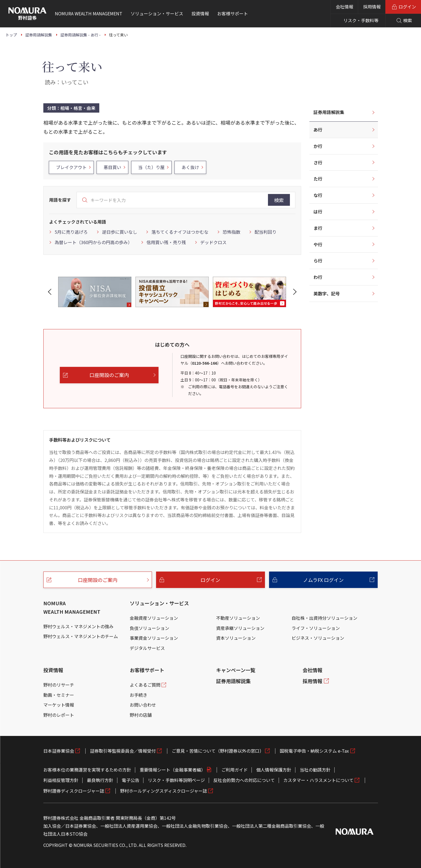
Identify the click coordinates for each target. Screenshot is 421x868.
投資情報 (53, 670)
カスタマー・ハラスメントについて (318, 780)
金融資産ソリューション (154, 618)
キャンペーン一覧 (236, 670)
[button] (51, 292)
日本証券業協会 (59, 751)
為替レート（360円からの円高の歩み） (93, 242)
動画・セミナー (59, 695)
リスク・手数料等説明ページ (176, 780)
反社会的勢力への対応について (244, 780)
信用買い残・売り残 (166, 242)
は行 (318, 212)
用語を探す (60, 200)
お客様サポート (147, 670)
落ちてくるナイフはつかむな (180, 232)
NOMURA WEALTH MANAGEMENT (72, 607)
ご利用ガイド (234, 770)
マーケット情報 (59, 705)
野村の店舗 (141, 715)
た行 (318, 179)
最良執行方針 (100, 780)
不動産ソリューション (238, 618)
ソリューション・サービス (159, 603)
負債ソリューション (149, 628)
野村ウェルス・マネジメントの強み (78, 626)
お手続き (139, 695)
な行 (318, 195)
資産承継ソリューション (240, 628)
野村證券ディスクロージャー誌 (74, 791)
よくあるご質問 (145, 685)
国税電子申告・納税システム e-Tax (314, 751)
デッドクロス (213, 242)
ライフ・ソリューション (316, 628)
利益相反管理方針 (61, 780)
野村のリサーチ (59, 685)
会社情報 (344, 7)
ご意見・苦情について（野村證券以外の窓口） (218, 751)
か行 (318, 146)
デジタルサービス (147, 648)
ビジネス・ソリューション (318, 638)
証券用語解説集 (329, 112)
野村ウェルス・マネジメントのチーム (81, 636)
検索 (279, 200)
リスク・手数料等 (361, 20)
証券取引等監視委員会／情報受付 (123, 751)
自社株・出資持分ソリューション (324, 618)
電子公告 (131, 780)
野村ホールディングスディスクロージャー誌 (164, 791)
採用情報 (372, 7)
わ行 (318, 277)
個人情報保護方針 (274, 770)
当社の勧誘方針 (315, 770)
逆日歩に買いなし (120, 232)
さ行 (318, 162)
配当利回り (265, 232)
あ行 (318, 130)
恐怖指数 (231, 232)
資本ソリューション (236, 638)
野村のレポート (59, 715)
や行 (318, 244)
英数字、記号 (327, 293)
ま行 (318, 228)
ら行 (318, 261)
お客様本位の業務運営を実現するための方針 (87, 770)
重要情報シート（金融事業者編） (173, 770)
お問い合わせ (143, 705)
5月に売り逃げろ (71, 232)
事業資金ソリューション (154, 638)
